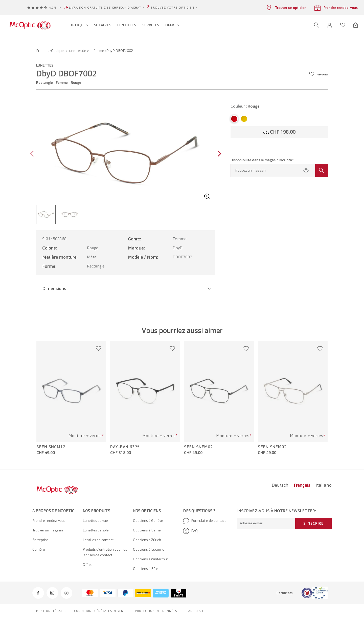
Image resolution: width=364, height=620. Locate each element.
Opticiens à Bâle (146, 569)
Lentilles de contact (98, 540)
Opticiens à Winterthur (151, 559)
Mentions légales (51, 611)
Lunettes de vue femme (86, 51)
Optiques (59, 51)
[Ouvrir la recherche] (316, 25)
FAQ (190, 531)
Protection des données (156, 611)
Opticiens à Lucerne (149, 549)
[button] (330, 25)
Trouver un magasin (48, 530)
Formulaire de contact (204, 521)
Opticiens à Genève (148, 521)
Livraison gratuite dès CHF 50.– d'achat (105, 8)
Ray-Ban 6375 (125, 447)
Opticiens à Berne (147, 530)
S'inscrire (313, 523)
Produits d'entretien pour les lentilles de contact (105, 552)
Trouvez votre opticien (172, 8)
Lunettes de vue (95, 521)
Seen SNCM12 (51, 447)
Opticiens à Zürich (147, 540)
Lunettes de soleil (96, 530)
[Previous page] (33, 154)
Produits (43, 51)
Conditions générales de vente (101, 611)
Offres (87, 565)
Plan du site (195, 611)
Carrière (39, 549)
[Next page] (218, 154)
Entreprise (40, 540)
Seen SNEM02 (198, 447)
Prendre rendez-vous (49, 521)
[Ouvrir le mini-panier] (356, 25)
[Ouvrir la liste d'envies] (343, 25)
